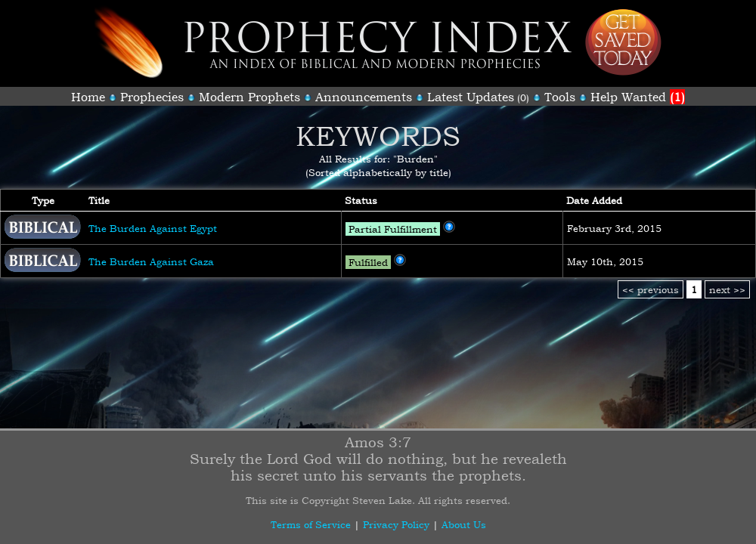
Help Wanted (638, 97)
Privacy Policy (396, 524)
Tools (560, 97)
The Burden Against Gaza (151, 261)
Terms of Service (311, 524)
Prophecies (152, 97)
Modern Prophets (249, 97)
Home (88, 97)
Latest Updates (471, 97)
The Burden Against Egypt (153, 228)
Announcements (364, 97)
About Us (464, 524)
